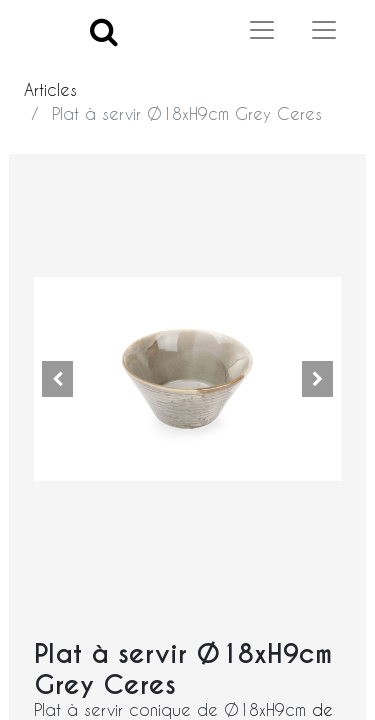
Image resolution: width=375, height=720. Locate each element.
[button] (57, 379)
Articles (50, 89)
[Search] (104, 30)
